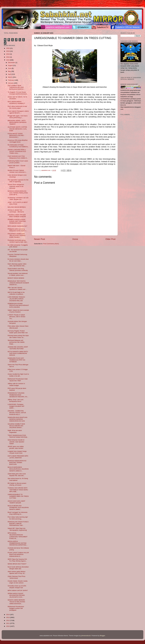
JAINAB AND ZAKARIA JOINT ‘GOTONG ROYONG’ (18, 348)
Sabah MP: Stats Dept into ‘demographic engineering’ (17, 529)
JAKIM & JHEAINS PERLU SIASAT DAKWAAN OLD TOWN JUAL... (17, 151)
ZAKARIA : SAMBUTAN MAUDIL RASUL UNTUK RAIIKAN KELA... (17, 413)
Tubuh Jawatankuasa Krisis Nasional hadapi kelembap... (18, 436)
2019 (8, 51)
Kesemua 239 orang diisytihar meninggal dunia (18, 141)
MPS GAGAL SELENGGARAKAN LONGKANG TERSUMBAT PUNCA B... (18, 536)
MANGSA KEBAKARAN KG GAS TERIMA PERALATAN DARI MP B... (18, 193)
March (10, 77)
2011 (8, 623)
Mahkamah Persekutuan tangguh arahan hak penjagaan (16, 608)
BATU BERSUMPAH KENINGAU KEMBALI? (16, 103)
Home (75, 239)
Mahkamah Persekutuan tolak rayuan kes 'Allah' (18, 380)
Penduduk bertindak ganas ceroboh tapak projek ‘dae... (18, 241)
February (11, 80)
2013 (8, 617)
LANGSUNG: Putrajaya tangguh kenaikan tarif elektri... (16, 406)
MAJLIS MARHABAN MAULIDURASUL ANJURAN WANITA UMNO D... (18, 469)
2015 (8, 60)
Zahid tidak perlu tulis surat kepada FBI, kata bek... (17, 475)
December (12, 63)
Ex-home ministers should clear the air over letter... (18, 260)
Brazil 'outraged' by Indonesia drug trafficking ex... (18, 513)
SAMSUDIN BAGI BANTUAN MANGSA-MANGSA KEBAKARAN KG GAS (18, 419)
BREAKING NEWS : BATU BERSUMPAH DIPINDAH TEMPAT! (17, 122)
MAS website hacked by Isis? (18, 226)
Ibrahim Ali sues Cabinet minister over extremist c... (17, 171)
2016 (8, 57)
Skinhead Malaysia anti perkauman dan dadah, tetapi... (16, 342)
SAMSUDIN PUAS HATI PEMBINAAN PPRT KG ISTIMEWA (16, 360)
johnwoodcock (86, 636)
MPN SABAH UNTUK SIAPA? (18, 590)
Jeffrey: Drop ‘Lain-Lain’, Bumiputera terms (16, 400)
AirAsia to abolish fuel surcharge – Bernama (16, 211)
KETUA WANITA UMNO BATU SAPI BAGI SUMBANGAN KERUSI (18, 353)
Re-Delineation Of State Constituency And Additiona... (18, 146)
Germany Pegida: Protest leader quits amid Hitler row (18, 332)
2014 (8, 615)
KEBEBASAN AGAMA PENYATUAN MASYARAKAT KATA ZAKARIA (18, 305)
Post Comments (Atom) (51, 244)
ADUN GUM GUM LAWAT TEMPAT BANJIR (16, 502)
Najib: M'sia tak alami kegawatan (15, 431)
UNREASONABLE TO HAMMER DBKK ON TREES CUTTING (18, 496)
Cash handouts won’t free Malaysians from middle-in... (18, 157)
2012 (8, 620)
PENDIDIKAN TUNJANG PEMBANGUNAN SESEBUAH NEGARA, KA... (18, 395)
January (11, 83)
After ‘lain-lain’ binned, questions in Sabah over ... (17, 288)
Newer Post (39, 239)
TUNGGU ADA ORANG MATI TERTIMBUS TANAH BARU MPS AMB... (18, 490)
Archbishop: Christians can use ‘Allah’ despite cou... (18, 199)
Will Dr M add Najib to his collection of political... (16, 293)
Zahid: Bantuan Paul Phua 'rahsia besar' (17, 577)
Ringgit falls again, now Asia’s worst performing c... (18, 117)
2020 (8, 48)
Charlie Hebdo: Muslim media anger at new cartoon (18, 582)
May (10, 71)
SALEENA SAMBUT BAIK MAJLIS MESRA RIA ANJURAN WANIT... (16, 426)
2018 (8, 54)
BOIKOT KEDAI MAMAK (16, 278)
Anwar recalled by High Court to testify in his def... (18, 375)
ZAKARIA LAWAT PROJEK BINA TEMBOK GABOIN (17, 216)
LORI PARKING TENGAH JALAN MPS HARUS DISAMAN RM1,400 (16, 299)
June (10, 68)
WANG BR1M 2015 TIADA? (17, 564)
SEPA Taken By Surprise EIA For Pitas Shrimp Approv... (17, 560)
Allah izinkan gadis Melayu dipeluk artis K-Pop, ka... (17, 572)
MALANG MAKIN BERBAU (17, 207)
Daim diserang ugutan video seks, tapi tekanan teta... (17, 265)
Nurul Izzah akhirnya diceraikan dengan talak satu (18, 568)
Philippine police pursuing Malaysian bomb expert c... (18, 230)
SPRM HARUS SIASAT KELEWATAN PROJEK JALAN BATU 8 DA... (16, 595)
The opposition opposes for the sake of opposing (18, 181)
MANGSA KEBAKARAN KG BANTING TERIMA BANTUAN (17, 463)
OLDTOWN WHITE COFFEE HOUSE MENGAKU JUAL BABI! (17, 129)
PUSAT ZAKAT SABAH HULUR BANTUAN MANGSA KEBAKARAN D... (18, 554)
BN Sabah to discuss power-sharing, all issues (17, 484)
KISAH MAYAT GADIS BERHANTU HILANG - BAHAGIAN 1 (16, 135)
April (10, 74)
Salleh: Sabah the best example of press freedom (18, 311)
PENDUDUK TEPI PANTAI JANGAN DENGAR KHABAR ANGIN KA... (18, 283)
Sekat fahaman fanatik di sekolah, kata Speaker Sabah (16, 442)
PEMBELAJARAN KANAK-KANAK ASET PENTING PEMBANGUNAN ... (17, 221)
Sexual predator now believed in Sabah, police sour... (18, 274)
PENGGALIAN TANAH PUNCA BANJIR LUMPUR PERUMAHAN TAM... (18, 524)
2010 (8, 626)
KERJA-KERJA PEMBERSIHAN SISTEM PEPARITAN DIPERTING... (18, 543)
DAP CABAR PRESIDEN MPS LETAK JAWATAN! (18, 457)
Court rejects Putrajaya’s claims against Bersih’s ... (18, 112)
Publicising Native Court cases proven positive (18, 162)
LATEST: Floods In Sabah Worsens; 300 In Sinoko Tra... (17, 317)
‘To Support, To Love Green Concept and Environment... (18, 93)
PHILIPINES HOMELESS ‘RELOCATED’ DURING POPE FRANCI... (17, 236)
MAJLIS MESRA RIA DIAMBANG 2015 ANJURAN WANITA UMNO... (18, 508)
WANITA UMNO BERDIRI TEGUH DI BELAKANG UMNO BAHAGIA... (16, 602)
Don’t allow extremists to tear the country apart (17, 107)
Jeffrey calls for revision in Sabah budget (16, 384)
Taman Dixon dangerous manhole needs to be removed (16, 186)
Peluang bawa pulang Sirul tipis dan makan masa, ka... (18, 336)
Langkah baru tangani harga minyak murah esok (17, 452)
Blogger (103, 636)
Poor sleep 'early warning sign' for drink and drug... (18, 518)
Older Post (110, 239)
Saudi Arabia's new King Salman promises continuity (18, 269)
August (11, 65)
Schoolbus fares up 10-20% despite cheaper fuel (17, 587)
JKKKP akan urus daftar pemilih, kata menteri (16, 447)
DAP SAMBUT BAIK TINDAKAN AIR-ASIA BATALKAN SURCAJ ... (16, 87)
